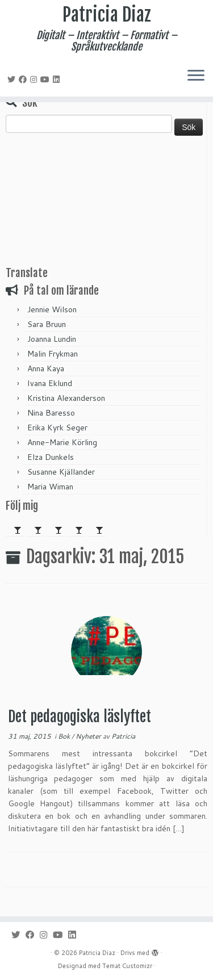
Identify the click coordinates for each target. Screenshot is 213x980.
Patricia (123, 736)
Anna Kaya (46, 368)
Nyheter (89, 736)
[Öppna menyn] (196, 76)
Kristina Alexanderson (66, 398)
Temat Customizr (127, 966)
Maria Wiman (50, 487)
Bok (65, 736)
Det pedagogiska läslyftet (80, 717)
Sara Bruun (47, 324)
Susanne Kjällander (61, 472)
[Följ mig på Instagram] (35, 79)
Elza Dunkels (51, 457)
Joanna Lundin (52, 339)
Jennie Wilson (52, 309)
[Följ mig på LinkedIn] (58, 79)
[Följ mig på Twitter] (13, 79)
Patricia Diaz (107, 15)
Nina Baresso (51, 413)
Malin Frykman (53, 354)
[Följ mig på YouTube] (47, 79)
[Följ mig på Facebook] (24, 79)
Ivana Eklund (50, 383)
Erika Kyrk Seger (57, 428)
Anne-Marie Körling (62, 442)
